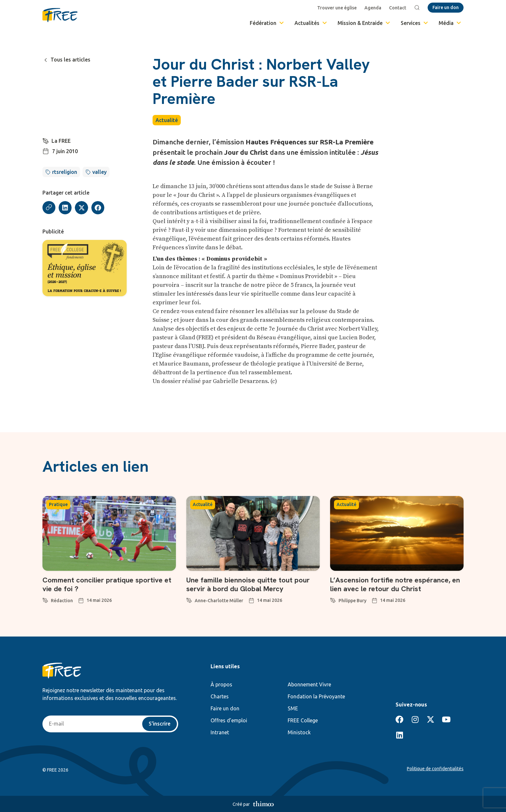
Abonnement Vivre (309, 684)
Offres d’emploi (229, 720)
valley (99, 172)
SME (293, 708)
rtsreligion (65, 172)
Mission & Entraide (364, 23)
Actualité (167, 120)
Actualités (311, 23)
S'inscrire (160, 724)
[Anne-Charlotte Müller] (189, 599)
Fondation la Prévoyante (316, 696)
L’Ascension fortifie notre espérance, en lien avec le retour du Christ (395, 584)
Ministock (299, 732)
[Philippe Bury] (333, 599)
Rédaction (62, 601)
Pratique (58, 504)
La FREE (61, 141)
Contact (398, 8)
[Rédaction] (45, 599)
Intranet (220, 732)
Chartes (220, 696)
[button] (65, 208)
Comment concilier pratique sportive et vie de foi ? (107, 584)
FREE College (303, 720)
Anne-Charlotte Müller (219, 601)
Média (450, 23)
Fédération (267, 23)
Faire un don (225, 708)
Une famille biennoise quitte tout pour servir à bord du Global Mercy (248, 584)
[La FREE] (46, 140)
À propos (221, 684)
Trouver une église (337, 8)
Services (415, 23)
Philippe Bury (352, 601)
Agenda (373, 8)
